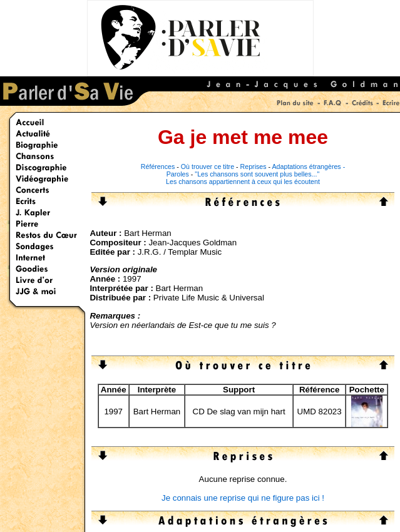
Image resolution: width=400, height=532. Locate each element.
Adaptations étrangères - (309, 166)
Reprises (254, 166)
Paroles (178, 174)
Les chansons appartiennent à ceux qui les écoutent (243, 182)
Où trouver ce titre (208, 166)
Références (158, 166)
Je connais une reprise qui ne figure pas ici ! (243, 498)
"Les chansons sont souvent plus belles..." (257, 174)
